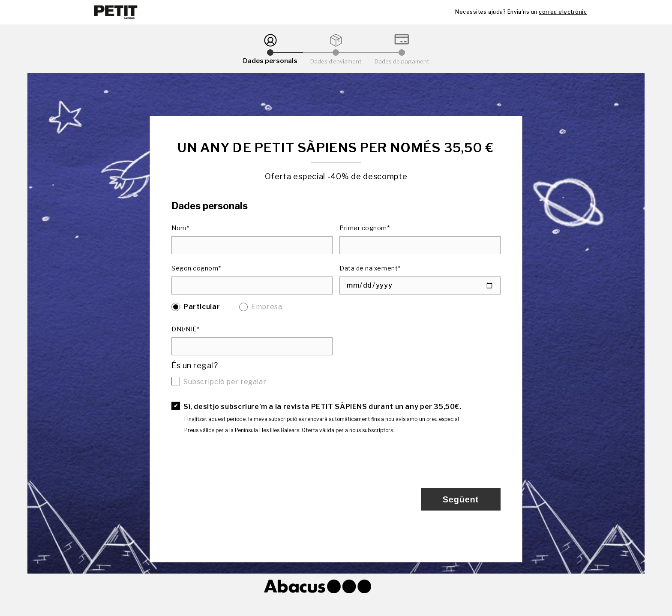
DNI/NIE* (185, 329)
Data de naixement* (370, 268)
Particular (202, 307)
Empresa (267, 307)
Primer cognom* (365, 228)
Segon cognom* (196, 268)
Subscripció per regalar (225, 382)
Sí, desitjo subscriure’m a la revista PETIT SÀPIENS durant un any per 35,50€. (322, 407)
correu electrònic (563, 12)
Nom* (180, 228)
